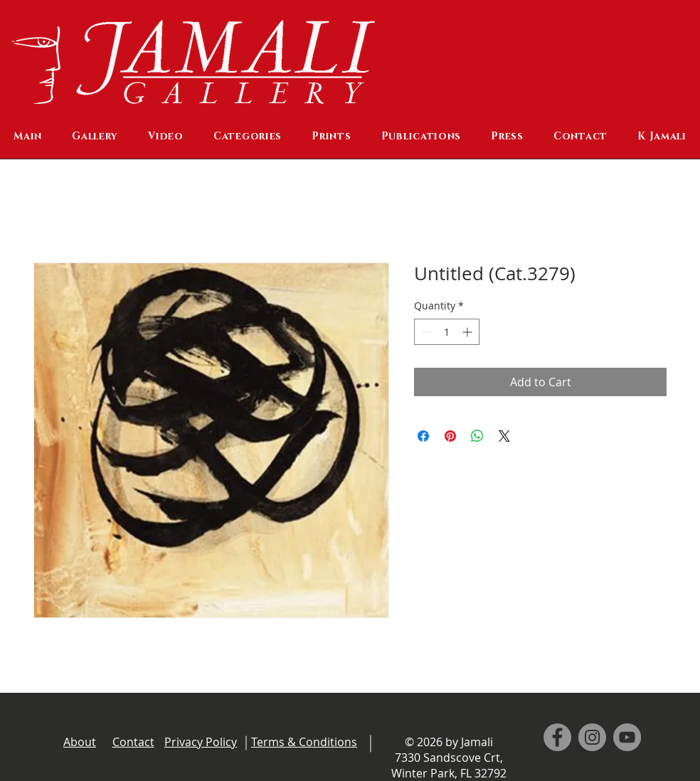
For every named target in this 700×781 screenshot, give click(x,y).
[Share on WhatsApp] (477, 436)
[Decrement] (425, 332)
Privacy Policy (201, 742)
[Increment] (468, 332)
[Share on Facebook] (423, 436)
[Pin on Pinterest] (450, 436)
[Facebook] (557, 737)
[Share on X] (504, 436)
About (80, 742)
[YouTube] (627, 737)
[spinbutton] (447, 332)
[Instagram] (592, 737)
